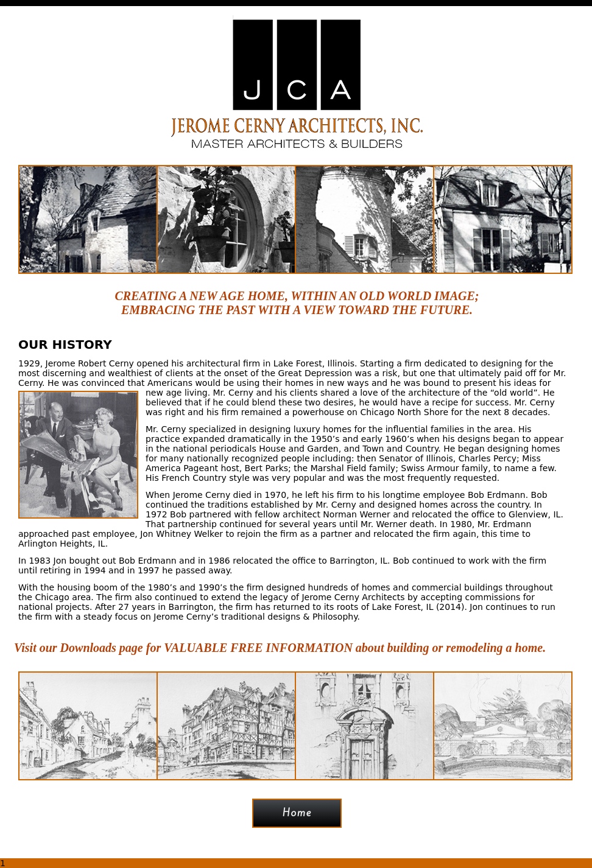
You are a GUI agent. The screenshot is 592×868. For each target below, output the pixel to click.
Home (297, 813)
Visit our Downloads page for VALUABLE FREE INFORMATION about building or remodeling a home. (280, 648)
